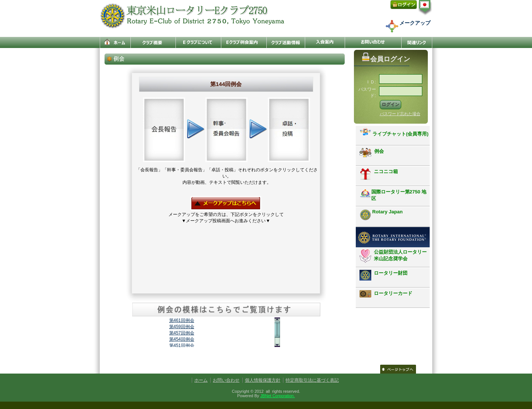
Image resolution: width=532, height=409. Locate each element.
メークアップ (415, 23)
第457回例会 (182, 333)
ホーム (201, 380)
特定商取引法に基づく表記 (312, 380)
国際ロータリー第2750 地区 (393, 195)
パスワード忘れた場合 (400, 114)
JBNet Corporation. (277, 396)
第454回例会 (182, 339)
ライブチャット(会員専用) (394, 132)
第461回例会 (182, 320)
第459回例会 (182, 327)
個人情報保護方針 (263, 380)
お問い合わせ (226, 380)
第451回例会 (182, 346)
